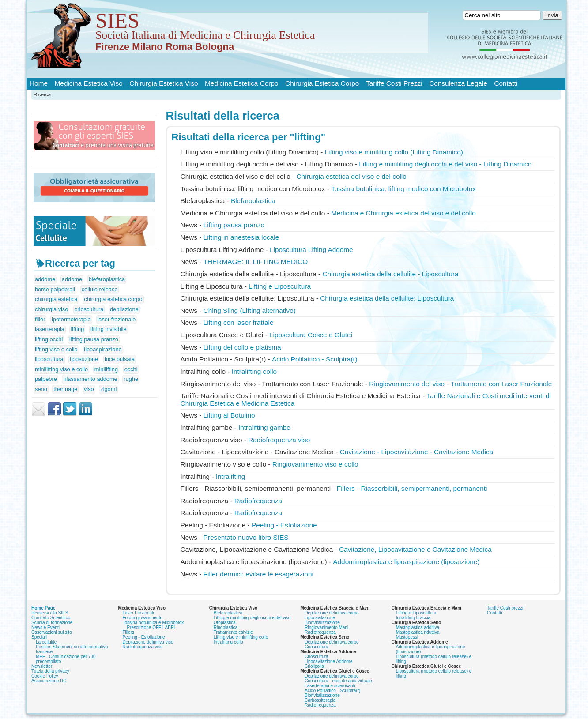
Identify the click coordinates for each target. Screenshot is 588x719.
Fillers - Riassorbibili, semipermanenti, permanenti (412, 488)
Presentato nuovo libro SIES (246, 537)
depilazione (124, 309)
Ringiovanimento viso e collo (315, 464)
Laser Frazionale (139, 613)
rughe (131, 379)
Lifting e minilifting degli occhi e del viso (252, 618)
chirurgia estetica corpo (113, 299)
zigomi (108, 389)
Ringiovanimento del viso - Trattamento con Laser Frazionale (460, 384)
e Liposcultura (280, 286)
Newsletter (42, 666)
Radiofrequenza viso (279, 440)
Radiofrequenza (258, 501)
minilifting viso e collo (61, 369)
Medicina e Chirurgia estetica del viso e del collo (403, 213)
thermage (65, 389)
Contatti (506, 83)
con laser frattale (239, 322)
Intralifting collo (254, 371)
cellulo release (100, 289)
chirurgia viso (51, 309)
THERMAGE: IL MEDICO (256, 262)
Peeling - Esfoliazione (284, 525)
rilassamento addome (90, 379)
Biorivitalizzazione (322, 623)
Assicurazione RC (49, 681)
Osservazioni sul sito (52, 632)
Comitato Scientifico (51, 618)
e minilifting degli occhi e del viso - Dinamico (445, 164)
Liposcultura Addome (311, 250)
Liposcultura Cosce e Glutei (311, 335)
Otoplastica (225, 623)
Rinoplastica (226, 627)
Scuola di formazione (52, 623)
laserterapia (50, 329)
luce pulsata (120, 359)
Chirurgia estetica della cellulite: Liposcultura (387, 298)
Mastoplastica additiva (418, 627)
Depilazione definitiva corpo (332, 613)
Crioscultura (316, 647)
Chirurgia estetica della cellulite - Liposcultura (390, 274)
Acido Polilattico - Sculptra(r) (315, 359)
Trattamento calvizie (233, 632)
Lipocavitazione (320, 618)
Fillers (128, 632)
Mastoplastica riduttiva (418, 632)
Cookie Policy (45, 676)
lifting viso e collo (56, 349)
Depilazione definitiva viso (148, 642)
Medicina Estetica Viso (89, 83)
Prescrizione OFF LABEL (151, 627)
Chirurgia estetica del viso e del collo (352, 176)
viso (89, 389)
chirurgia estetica (56, 299)
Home (39, 83)
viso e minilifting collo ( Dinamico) (394, 152)
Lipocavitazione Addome (328, 661)
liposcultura (49, 359)
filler (40, 319)
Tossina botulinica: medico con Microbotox (403, 189)
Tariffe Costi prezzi (505, 608)
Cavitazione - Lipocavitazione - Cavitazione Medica (416, 452)
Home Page (43, 608)
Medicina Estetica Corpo (241, 83)
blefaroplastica (107, 279)
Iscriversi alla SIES (50, 613)
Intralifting (231, 476)
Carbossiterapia (320, 700)
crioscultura (89, 309)
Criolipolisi (315, 666)
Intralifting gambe (264, 427)
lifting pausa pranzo (94, 339)
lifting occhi (49, 339)
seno (41, 389)
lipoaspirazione (103, 349)
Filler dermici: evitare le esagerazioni (258, 574)
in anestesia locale (241, 237)
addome (45, 279)
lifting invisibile (109, 329)
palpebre (46, 379)
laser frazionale (117, 319)
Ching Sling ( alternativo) (250, 311)
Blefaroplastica (253, 201)
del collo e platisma (242, 347)
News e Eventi (45, 627)
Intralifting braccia (413, 618)
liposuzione (84, 359)
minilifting (106, 369)
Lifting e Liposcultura (416, 613)
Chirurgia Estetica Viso (164, 83)
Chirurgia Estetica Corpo (322, 83)
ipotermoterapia (71, 319)
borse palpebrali (55, 289)
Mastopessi (407, 637)
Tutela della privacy (50, 671)
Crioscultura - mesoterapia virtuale (338, 681)
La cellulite (46, 642)
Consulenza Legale (458, 83)
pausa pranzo (234, 225)
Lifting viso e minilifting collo (241, 637)
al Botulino (229, 415)
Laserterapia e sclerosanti (330, 686)
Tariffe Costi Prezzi (394, 83)
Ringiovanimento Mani (326, 627)
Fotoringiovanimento (142, 618)
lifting (77, 329)
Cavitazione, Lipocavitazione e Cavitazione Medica (415, 549)
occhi (131, 369)
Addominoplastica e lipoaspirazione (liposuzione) (406, 562)
